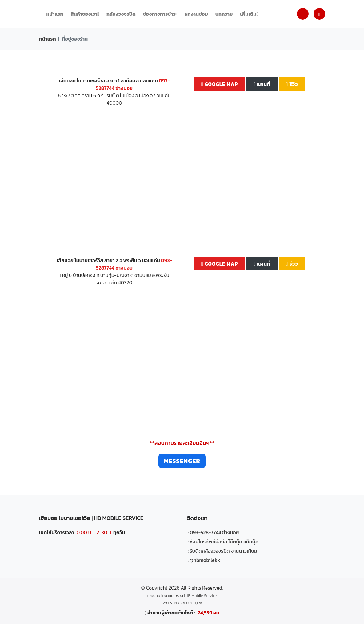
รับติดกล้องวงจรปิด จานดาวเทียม (224, 551)
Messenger (182, 461)
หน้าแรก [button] (55, 14)
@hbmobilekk (205, 560)
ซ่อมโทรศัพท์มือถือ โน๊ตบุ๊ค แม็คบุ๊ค (224, 542)
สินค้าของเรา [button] (85, 14)
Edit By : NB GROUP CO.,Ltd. (182, 603)
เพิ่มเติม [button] (249, 14)
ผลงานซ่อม (196, 14)
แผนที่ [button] (262, 84)
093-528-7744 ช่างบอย (214, 532)
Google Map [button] (220, 84)
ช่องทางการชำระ (160, 14)
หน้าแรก (48, 39)
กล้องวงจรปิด (121, 14)
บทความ (224, 14)
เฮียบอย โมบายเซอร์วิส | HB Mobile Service (182, 596)
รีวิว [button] (292, 84)
